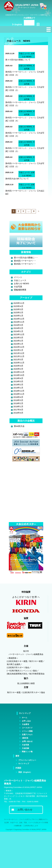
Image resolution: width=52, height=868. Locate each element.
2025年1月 (18, 316)
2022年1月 (18, 350)
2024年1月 (18, 331)
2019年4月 (18, 378)
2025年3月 (18, 309)
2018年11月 (19, 394)
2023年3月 (18, 338)
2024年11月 (19, 322)
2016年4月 (18, 413)
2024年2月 (18, 328)
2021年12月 (19, 353)
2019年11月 (19, 372)
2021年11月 (19, 356)
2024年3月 (18, 325)
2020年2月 (18, 369)
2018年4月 (18, 397)
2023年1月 (18, 344)
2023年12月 (19, 334)
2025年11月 (19, 303)
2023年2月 (18, 341)
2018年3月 (18, 400)
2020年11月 (19, 363)
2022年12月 (19, 347)
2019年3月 (18, 381)
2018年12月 (19, 391)
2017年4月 (18, 410)
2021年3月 (18, 359)
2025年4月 (18, 306)
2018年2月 (18, 403)
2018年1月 (18, 406)
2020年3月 (18, 366)
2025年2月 (18, 312)
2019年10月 (19, 375)
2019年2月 (18, 385)
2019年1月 (18, 388)
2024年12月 (19, 319)
